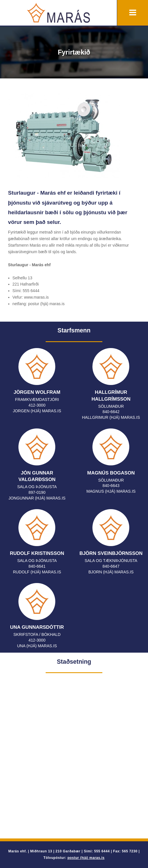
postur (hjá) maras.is (86, 858)
